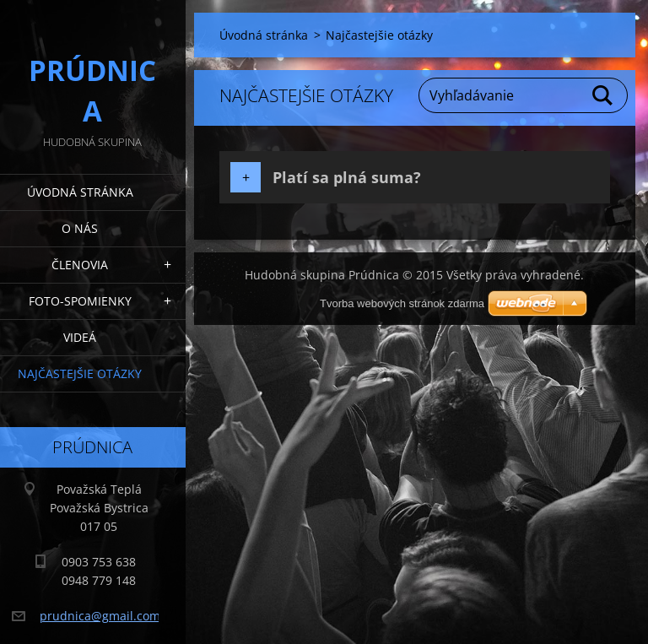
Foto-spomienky (80, 301)
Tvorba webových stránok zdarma (402, 303)
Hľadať (603, 95)
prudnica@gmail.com (100, 616)
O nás (80, 228)
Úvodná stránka (80, 192)
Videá (80, 337)
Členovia (80, 265)
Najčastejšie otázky (80, 373)
